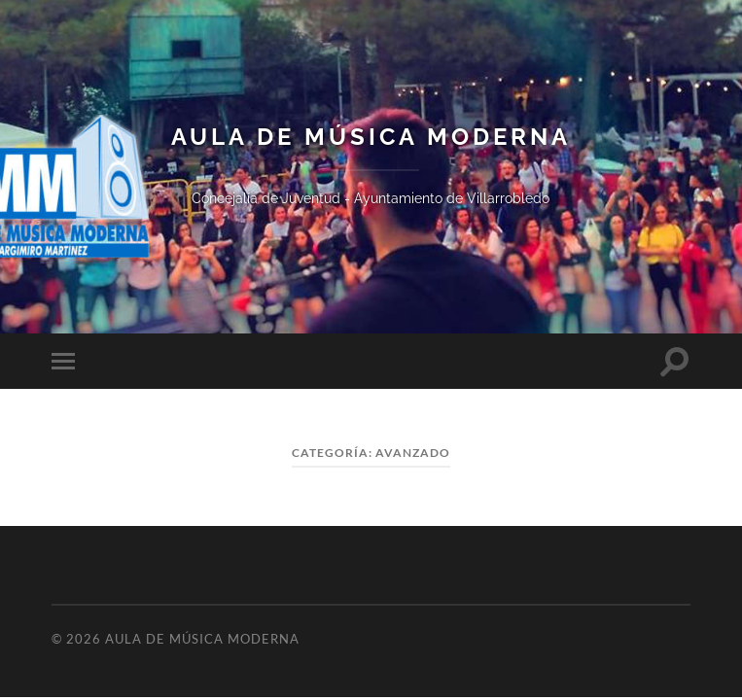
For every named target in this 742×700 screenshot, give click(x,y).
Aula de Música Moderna (371, 137)
